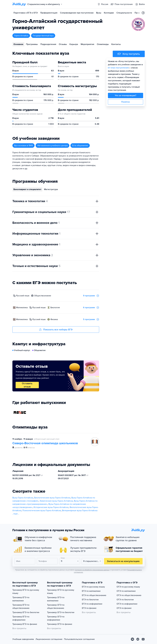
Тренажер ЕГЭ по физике (25, 624)
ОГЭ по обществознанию (129, 595)
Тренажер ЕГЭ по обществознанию (21, 607)
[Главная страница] (19, 4)
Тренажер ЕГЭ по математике (21, 599)
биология (55, 308)
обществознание (43, 296)
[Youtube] (143, 639)
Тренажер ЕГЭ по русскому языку (26, 592)
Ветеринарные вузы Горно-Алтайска (80, 511)
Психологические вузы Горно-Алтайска (42, 511)
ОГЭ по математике (126, 591)
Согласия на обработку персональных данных (92, 570)
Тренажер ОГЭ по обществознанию (56, 607)
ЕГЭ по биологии (90, 600)
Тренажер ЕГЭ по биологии (26, 612)
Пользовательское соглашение (79, 639)
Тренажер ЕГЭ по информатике (21, 618)
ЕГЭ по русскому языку (93, 587)
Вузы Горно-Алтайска (23, 498)
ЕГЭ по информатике (92, 604)
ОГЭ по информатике (127, 604)
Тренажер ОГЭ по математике (56, 599)
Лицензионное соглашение (49, 639)
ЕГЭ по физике (89, 608)
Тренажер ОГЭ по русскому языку (61, 592)
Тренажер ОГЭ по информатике (56, 618)
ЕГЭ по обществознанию (94, 595)
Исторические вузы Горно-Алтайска (51, 507)
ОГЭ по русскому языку (128, 587)
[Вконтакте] (132, 639)
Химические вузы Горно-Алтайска (56, 501)
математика (22, 308)
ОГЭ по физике (124, 608)
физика (54, 319)
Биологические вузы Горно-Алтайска (52, 498)
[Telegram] (138, 639)
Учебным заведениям (23, 639)
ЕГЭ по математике (91, 591)
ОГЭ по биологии (125, 600)
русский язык (23, 296)
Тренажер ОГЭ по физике (60, 624)
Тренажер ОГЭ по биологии (61, 612)
